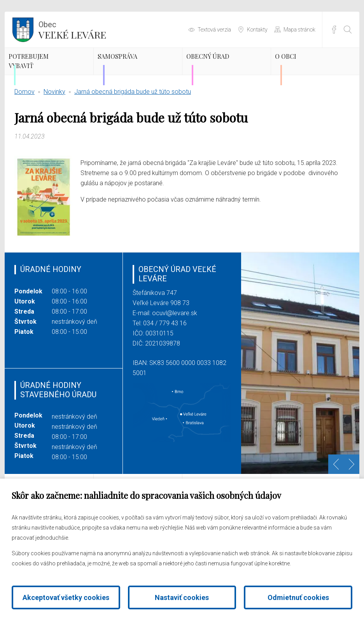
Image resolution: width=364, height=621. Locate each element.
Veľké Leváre (72, 29)
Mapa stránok (299, 30)
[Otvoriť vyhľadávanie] (348, 30)
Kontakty (257, 30)
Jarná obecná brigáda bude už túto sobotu (133, 118)
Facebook (334, 30)
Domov (24, 118)
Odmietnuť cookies (298, 597)
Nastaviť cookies (182, 597)
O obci (303, 68)
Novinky (54, 118)
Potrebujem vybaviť (50, 75)
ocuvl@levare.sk (175, 340)
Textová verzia (214, 30)
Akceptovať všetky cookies (66, 597)
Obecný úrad (217, 75)
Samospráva (140, 68)
